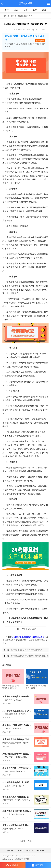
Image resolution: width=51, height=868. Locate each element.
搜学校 (22, 3)
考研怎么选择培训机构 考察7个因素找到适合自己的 (30, 656)
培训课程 (30, 851)
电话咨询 (38, 865)
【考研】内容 (25, 841)
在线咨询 (12, 865)
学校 (16, 10)
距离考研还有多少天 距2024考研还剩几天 (26, 650)
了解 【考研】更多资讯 (26, 629)
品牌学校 (19, 851)
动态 (35, 10)
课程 (25, 10)
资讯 (44, 10)
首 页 (7, 10)
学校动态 (40, 851)
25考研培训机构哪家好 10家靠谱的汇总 (28, 637)
